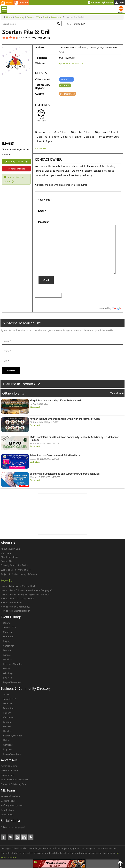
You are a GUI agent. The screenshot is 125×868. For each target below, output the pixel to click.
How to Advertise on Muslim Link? (18, 586)
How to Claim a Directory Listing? (17, 598)
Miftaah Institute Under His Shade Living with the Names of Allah (65, 419)
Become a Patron (9, 770)
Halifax (6, 669)
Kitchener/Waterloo (13, 664)
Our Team (6, 553)
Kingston (8, 678)
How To (7, 580)
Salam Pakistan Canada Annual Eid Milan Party (55, 455)
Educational (35, 407)
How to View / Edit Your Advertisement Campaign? (26, 590)
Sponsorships (7, 775)
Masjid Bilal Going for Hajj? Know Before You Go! (56, 400)
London (7, 650)
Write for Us (7, 814)
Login (120, 3)
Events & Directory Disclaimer (16, 570)
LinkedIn (24, 837)
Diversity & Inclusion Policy (14, 565)
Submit (11, 371)
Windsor (7, 655)
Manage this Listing (16, 161)
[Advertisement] (63, 514)
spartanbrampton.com (72, 63)
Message (44, 222)
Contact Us (6, 561)
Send (46, 280)
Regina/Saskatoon (12, 682)
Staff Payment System (12, 805)
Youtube (17, 837)
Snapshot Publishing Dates (14, 784)
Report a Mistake (16, 169)
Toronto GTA (10, 627)
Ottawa (7, 623)
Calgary (7, 641)
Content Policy (8, 801)
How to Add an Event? (12, 603)
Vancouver (8, 646)
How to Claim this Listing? (14, 179)
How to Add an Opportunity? (15, 607)
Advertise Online (9, 766)
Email (42, 211)
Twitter (10, 837)
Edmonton (8, 636)
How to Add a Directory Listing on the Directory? (25, 594)
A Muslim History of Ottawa (23, 574)
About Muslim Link (10, 549)
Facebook (41, 148)
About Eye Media (9, 557)
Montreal (8, 632)
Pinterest (31, 837)
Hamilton (8, 659)
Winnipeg (8, 673)
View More (117, 393)
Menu (4, 9)
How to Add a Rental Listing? (15, 611)
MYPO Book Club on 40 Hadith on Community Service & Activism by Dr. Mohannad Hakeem (74, 438)
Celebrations (35, 462)
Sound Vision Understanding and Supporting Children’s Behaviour (65, 474)
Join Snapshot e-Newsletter (14, 780)
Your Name (45, 200)
